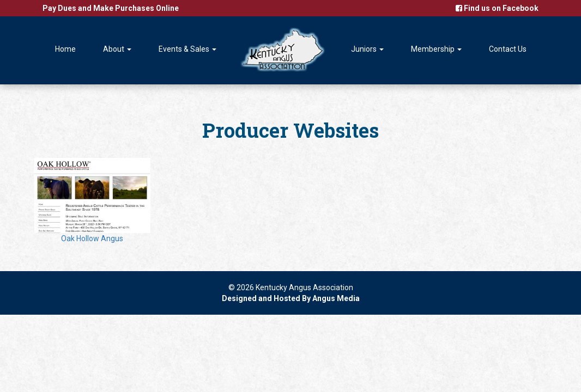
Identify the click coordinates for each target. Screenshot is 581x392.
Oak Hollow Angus (92, 200)
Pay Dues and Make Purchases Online (111, 8)
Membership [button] (436, 49)
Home (65, 49)
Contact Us (508, 49)
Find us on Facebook (497, 8)
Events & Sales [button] (187, 49)
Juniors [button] (367, 49)
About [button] (117, 49)
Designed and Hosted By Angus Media (291, 298)
